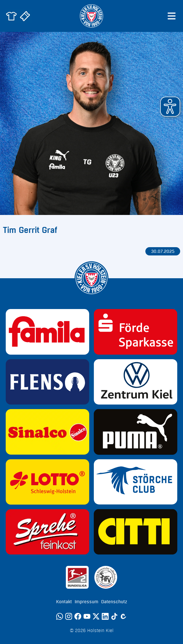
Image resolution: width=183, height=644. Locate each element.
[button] (170, 107)
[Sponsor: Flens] (47, 382)
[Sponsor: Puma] (136, 432)
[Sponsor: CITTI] (136, 532)
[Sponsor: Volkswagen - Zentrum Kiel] (136, 382)
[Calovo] (123, 616)
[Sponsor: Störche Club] (136, 482)
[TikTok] (114, 616)
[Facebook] (78, 616)
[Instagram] (69, 616)
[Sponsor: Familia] (47, 332)
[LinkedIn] (105, 616)
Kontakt (64, 602)
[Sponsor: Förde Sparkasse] (136, 332)
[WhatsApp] (60, 616)
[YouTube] (87, 616)
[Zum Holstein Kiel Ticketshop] (25, 16)
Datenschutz (114, 602)
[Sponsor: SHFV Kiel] (106, 577)
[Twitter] (96, 616)
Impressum (87, 602)
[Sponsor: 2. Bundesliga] (77, 577)
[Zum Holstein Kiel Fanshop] (11, 16)
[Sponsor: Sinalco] (47, 432)
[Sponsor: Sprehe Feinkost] (47, 532)
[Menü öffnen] (172, 16)
